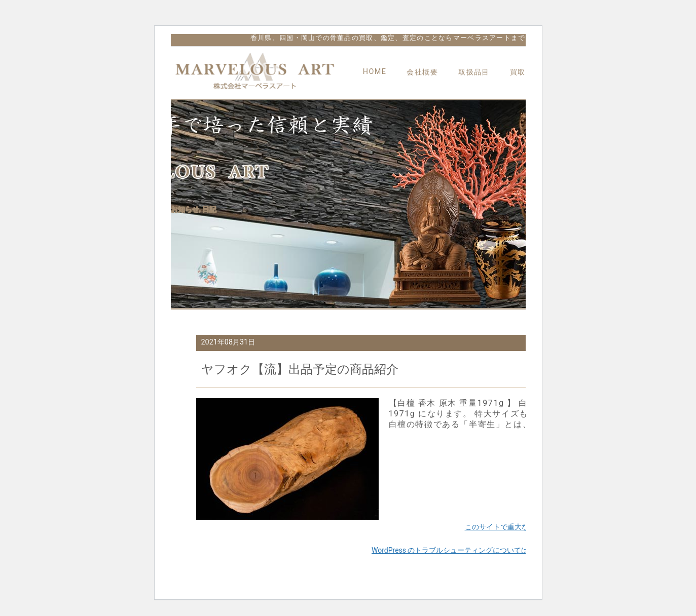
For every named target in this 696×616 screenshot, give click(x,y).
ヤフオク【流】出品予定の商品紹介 (300, 369)
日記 (209, 209)
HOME (375, 72)
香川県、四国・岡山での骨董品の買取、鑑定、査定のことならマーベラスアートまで (388, 38)
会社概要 (422, 72)
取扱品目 (474, 72)
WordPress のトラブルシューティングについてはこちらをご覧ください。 (489, 550)
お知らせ (185, 209)
